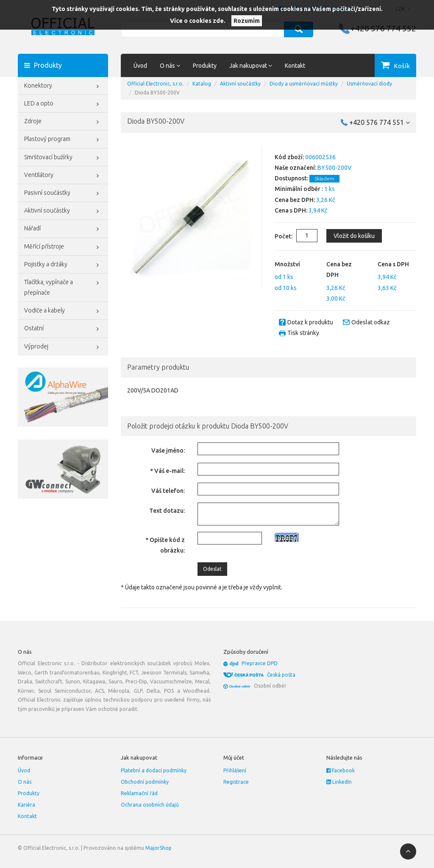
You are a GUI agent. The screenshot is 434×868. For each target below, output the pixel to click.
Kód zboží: (289, 157)
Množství (287, 264)
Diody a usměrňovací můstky (304, 84)
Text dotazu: (167, 511)
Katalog (202, 84)
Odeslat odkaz (371, 322)
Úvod (140, 66)
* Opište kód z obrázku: (165, 545)
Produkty (205, 66)
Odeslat (212, 569)
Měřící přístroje (63, 247)
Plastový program (63, 140)
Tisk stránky (303, 333)
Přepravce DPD (260, 663)
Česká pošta (281, 675)
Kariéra (26, 805)
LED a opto (63, 104)
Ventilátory (63, 176)
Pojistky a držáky (63, 265)
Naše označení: (295, 168)
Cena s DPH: (291, 210)
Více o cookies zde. (198, 21)
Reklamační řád (139, 793)
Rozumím (247, 21)
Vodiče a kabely (63, 311)
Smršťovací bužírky (63, 158)
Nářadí (63, 229)
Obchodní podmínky (145, 782)
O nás (25, 782)
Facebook (341, 770)
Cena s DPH (393, 264)
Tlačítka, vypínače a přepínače (63, 286)
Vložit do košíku (353, 236)
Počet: (277, 236)
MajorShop (159, 848)
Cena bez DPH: (295, 200)
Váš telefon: (168, 491)
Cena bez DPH (339, 270)
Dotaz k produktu (310, 322)
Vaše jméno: (168, 451)
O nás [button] (170, 66)
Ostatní (63, 329)
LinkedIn (339, 782)
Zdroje (63, 122)
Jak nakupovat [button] (251, 66)
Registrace (236, 782)
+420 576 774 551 (380, 122)
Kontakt (295, 66)
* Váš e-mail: (167, 471)
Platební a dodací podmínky (154, 770)
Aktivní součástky (63, 211)
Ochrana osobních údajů (150, 805)
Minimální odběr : (299, 189)
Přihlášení (235, 770)
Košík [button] (402, 66)
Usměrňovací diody (369, 84)
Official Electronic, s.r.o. (155, 84)
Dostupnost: (291, 178)
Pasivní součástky (63, 194)
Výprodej (63, 347)
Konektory (63, 86)
